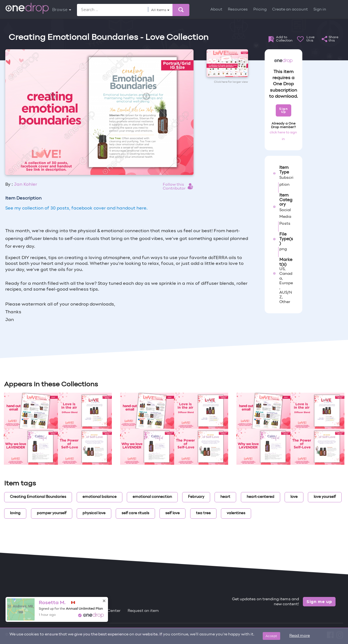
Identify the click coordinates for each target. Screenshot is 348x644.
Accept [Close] (271, 636)
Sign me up (319, 602)
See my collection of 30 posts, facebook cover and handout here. (76, 208)
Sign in (320, 10)
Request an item (143, 611)
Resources (238, 10)
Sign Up (283, 110)
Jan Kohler (25, 185)
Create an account (290, 10)
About (216, 10)
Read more (300, 636)
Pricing (260, 10)
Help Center (109, 611)
